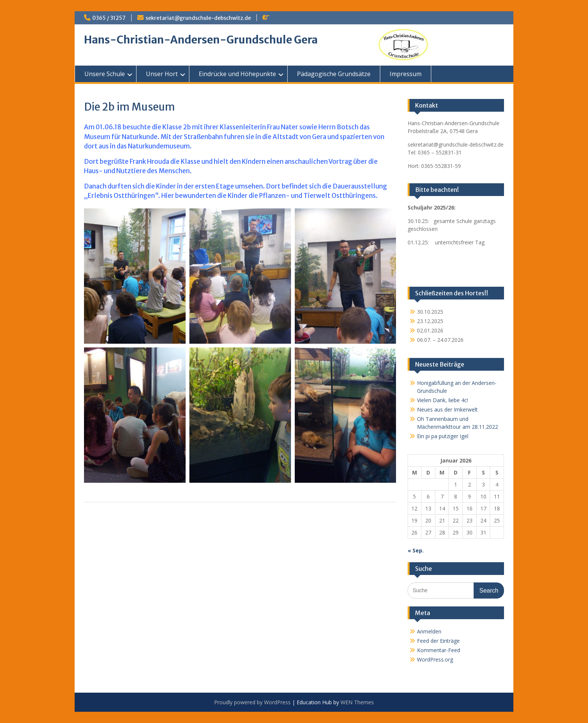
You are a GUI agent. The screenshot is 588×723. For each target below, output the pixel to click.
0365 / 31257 (109, 18)
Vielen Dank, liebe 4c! (442, 400)
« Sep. (416, 550)
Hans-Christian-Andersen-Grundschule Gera (201, 40)
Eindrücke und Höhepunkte (237, 74)
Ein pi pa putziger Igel (443, 436)
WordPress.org (435, 659)
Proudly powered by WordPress (252, 702)
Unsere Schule (105, 74)
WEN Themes (357, 702)
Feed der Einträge (438, 641)
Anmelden (429, 631)
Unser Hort (162, 74)
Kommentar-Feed (439, 650)
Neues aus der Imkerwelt (447, 409)
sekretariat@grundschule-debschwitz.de (198, 18)
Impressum (406, 74)
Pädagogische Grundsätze (334, 74)
